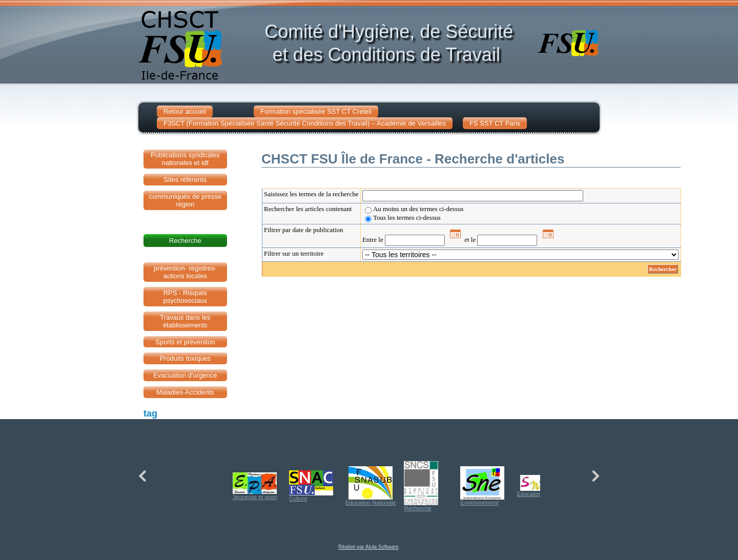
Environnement (482, 486)
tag (150, 413)
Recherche (421, 486)
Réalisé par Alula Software (368, 547)
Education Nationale (371, 486)
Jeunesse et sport (255, 486)
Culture (311, 486)
